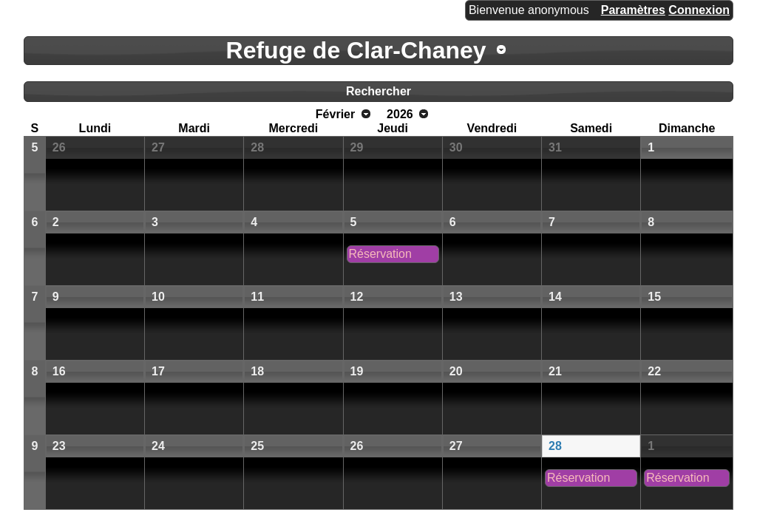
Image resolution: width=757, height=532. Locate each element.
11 (257, 297)
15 (654, 297)
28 (257, 147)
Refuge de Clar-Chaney (356, 50)
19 (357, 371)
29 (357, 147)
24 (158, 446)
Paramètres (633, 10)
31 (555, 147)
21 (555, 371)
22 (654, 371)
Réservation (380, 254)
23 (59, 446)
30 (456, 147)
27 (158, 147)
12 (357, 297)
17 (158, 371)
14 (555, 297)
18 (257, 371)
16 (59, 371)
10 (158, 297)
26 (59, 147)
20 (456, 371)
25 (257, 446)
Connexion (699, 10)
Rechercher (378, 91)
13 (456, 297)
